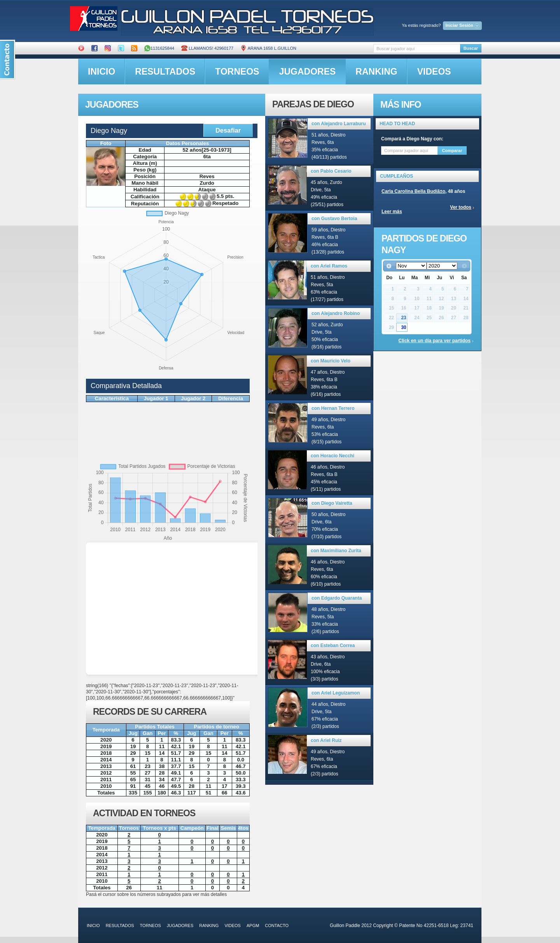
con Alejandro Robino (336, 313)
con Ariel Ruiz (326, 740)
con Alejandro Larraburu (339, 124)
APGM (253, 926)
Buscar (471, 48)
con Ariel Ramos (329, 266)
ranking (376, 72)
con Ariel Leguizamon (336, 693)
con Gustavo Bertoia (334, 219)
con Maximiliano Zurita (336, 551)
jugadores (308, 72)
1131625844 (159, 48)
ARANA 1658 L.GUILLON (268, 48)
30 (403, 327)
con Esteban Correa (333, 646)
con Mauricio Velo (331, 361)
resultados (165, 72)
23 (403, 318)
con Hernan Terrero (333, 408)
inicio (101, 72)
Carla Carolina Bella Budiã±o (413, 191)
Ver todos (461, 207)
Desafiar (228, 130)
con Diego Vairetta (332, 503)
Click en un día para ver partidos (435, 341)
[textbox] (417, 48)
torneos (237, 72)
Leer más (392, 212)
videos (434, 72)
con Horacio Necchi (332, 456)
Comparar (452, 150)
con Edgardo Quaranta (337, 598)
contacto (277, 926)
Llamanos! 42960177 (207, 48)
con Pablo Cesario (331, 171)
